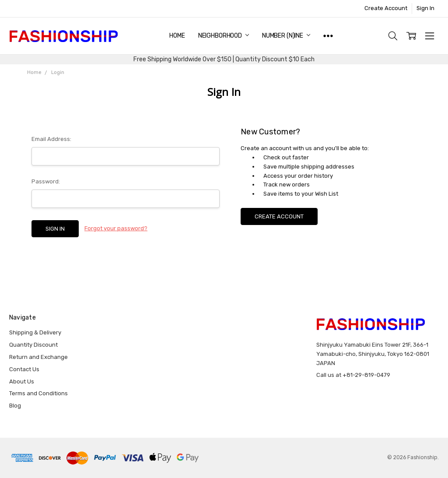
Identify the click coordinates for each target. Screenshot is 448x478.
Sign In (425, 8)
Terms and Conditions (38, 393)
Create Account (386, 8)
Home (177, 36)
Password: (46, 181)
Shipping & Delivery (35, 332)
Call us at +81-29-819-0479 (353, 375)
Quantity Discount (33, 345)
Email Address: (51, 139)
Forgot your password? (116, 228)
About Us (22, 381)
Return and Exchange (38, 357)
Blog (15, 406)
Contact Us (24, 369)
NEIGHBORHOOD (224, 36)
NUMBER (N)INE (286, 36)
